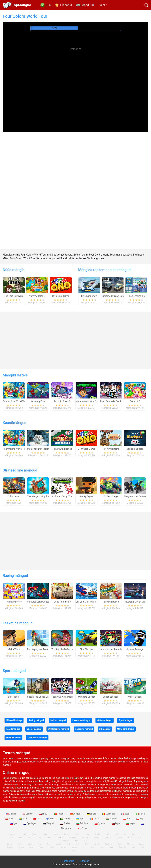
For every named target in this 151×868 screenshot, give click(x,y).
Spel (23, 819)
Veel (102, 5)
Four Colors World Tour (15, 401)
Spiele (92, 814)
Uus (48, 5)
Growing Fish (38, 401)
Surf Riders (14, 697)
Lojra (116, 823)
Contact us (68, 861)
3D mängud (105, 729)
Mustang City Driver (135, 602)
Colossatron (14, 496)
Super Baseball (111, 697)
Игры (43, 814)
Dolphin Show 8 (62, 401)
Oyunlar (100, 823)
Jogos (59, 814)
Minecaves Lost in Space (89, 401)
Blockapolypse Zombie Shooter (43, 649)
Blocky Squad (86, 496)
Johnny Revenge (135, 649)
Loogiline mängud (84, 729)
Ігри (80, 819)
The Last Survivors (14, 296)
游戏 (142, 847)
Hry (140, 819)
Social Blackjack (135, 449)
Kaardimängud (15, 423)
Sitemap (85, 861)
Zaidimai (83, 823)
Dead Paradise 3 (62, 602)
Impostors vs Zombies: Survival (116, 649)
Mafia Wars (14, 649)
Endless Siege (111, 496)
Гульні (41, 847)
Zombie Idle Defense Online (66, 649)
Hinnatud (66, 5)
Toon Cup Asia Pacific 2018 (114, 401)
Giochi (140, 814)
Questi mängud (34, 729)
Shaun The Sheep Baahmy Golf (43, 697)
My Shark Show (89, 296)
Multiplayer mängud (37, 738)
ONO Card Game (61, 296)
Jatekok (111, 819)
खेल (134, 847)
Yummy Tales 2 (37, 296)
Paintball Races (111, 602)
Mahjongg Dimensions (39, 449)
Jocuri (95, 819)
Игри (131, 823)
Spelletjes (109, 814)
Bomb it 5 (135, 401)
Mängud (49, 823)
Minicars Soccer (86, 697)
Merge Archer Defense (136, 496)
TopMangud (22, 5)
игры (11, 837)
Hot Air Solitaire (111, 449)
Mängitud (88, 5)
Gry (127, 819)
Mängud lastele (15, 375)
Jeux (126, 814)
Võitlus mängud (105, 720)
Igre (14, 823)
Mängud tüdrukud (126, 729)
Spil (37, 819)
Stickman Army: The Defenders (67, 496)
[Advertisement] (76, 80)
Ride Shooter (86, 649)
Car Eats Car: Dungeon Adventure (44, 602)
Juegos (75, 814)
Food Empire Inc (136, 296)
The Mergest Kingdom (39, 496)
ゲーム (82, 828)
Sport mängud (14, 671)
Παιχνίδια (123, 847)
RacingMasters (14, 602)
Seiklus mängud (58, 720)
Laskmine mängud (18, 623)
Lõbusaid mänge (14, 720)
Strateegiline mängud (20, 470)
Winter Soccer (135, 697)
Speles (65, 823)
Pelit (50, 819)
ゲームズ (76, 850)
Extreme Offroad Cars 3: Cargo (118, 296)
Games (11, 814)
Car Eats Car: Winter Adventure (92, 602)
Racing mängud (15, 576)
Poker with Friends (62, 449)
